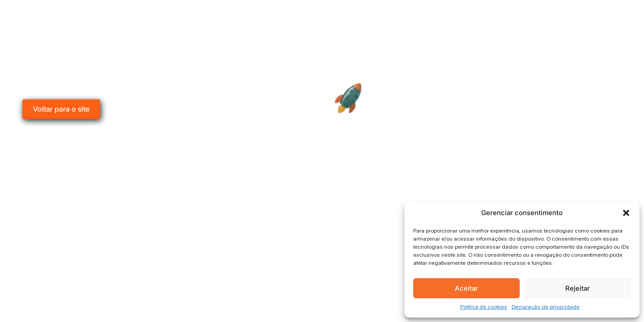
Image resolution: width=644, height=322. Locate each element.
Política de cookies (484, 307)
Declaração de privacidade (546, 307)
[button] (626, 213)
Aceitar (466, 288)
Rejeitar (578, 288)
